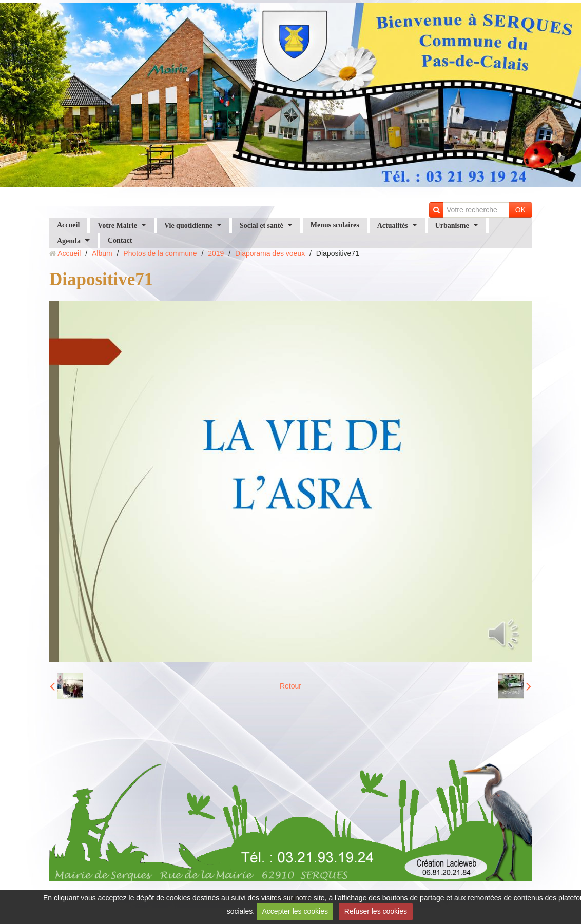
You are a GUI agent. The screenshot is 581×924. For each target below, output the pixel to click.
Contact (120, 240)
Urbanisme (452, 225)
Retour (290, 686)
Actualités (393, 225)
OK (520, 210)
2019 (216, 253)
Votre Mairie (117, 225)
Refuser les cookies (376, 911)
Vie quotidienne (188, 225)
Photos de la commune (160, 253)
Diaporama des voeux (270, 253)
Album (102, 253)
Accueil (68, 225)
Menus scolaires (335, 225)
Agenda (69, 240)
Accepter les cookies (295, 911)
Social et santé (262, 225)
